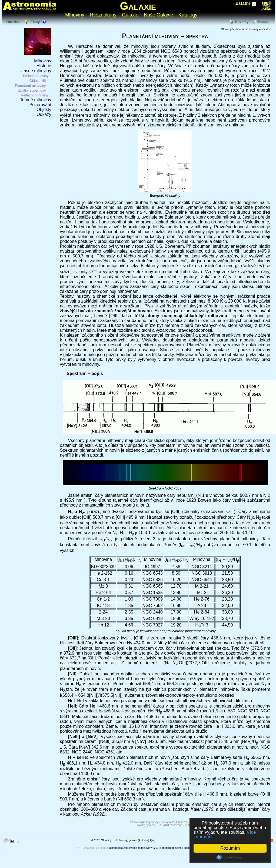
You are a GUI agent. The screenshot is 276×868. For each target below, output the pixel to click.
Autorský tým (147, 840)
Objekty (44, 110)
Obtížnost (14, 22)
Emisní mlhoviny (36, 76)
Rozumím (230, 848)
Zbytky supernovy (32, 90)
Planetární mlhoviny (30, 86)
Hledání (264, 22)
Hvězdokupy (103, 15)
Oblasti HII (38, 81)
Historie (44, 66)
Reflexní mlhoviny (35, 95)
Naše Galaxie (158, 15)
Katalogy (188, 15)
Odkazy (44, 114)
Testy (35, 22)
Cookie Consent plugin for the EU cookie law (230, 857)
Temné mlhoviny (36, 100)
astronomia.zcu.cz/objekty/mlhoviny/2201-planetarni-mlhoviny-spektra (151, 848)
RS (17, 842)
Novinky (242, 22)
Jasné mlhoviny (36, 71)
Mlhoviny (75, 15)
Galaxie (138, 6)
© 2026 (96, 840)
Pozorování (40, 105)
